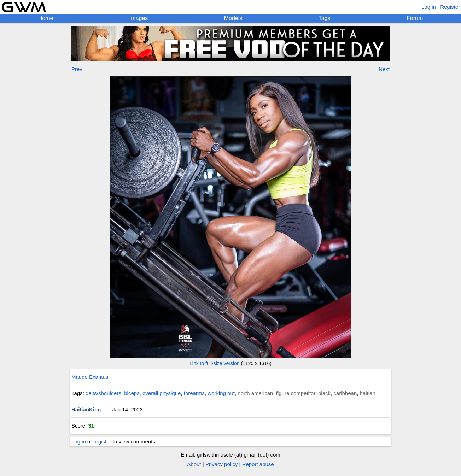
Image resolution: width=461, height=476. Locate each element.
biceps (132, 393)
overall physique (162, 393)
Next (384, 69)
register (103, 442)
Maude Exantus (90, 377)
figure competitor (296, 393)
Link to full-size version (215, 363)
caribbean (345, 393)
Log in (429, 7)
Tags (325, 18)
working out (221, 393)
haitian (368, 393)
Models (233, 18)
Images (139, 18)
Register (450, 7)
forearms (194, 393)
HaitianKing (86, 409)
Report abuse (258, 464)
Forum (415, 18)
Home (46, 18)
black (324, 393)
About (194, 464)
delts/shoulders (103, 393)
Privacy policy (222, 464)
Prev (77, 69)
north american (255, 393)
